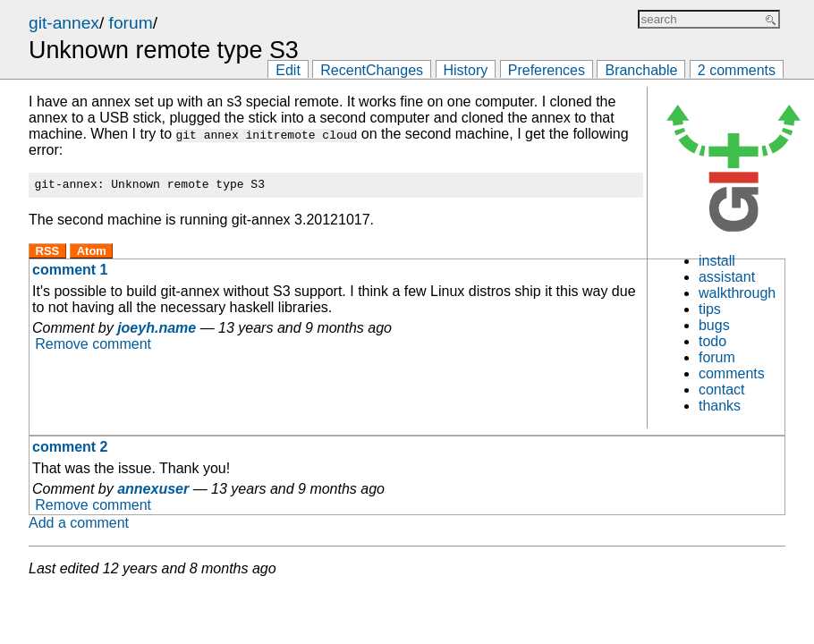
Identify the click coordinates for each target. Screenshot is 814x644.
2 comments (737, 70)
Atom (92, 254)
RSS (48, 254)
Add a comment (79, 523)
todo (712, 341)
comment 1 (70, 272)
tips (710, 309)
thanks (720, 406)
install (717, 261)
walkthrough (737, 293)
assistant (727, 277)
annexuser (153, 489)
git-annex (64, 23)
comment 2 (70, 447)
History (466, 70)
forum (131, 23)
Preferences (547, 70)
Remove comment (93, 347)
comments (732, 373)
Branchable (641, 70)
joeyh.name (157, 330)
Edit (288, 70)
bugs (714, 325)
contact (722, 390)
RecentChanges (372, 70)
